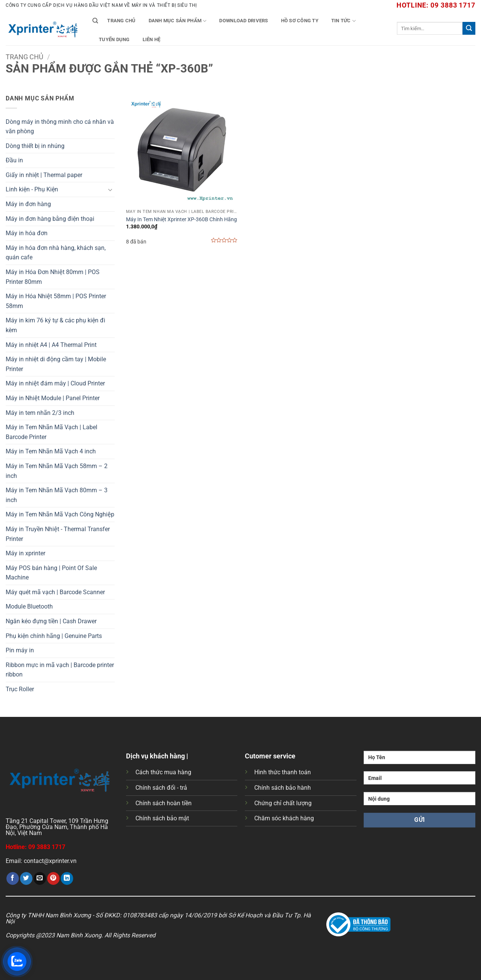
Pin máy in (20, 650)
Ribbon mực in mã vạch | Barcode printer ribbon (60, 670)
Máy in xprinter (25, 553)
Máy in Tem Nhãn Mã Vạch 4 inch (51, 451)
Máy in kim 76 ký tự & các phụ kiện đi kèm (55, 325)
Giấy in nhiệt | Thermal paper (44, 175)
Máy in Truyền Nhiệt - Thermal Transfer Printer (58, 534)
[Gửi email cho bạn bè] (40, 878)
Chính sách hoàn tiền (164, 803)
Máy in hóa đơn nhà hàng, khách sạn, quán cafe (56, 253)
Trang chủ (121, 21)
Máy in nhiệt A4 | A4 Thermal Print (51, 345)
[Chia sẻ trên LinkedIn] (67, 878)
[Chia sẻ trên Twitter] (26, 878)
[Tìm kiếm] (95, 21)
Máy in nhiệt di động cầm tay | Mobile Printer (56, 364)
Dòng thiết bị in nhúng (35, 146)
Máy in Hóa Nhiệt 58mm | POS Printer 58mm (56, 301)
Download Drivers (244, 21)
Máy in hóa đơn (27, 233)
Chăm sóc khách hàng (284, 818)
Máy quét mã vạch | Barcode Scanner (55, 592)
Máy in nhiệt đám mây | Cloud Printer (55, 383)
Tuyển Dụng (114, 39)
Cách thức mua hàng (163, 772)
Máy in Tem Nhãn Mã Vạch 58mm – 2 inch (57, 471)
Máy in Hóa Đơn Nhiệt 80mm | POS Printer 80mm (53, 277)
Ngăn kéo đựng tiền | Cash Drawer (51, 621)
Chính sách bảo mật (162, 818)
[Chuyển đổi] (110, 190)
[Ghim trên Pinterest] (53, 878)
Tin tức (343, 21)
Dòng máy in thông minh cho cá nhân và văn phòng (60, 127)
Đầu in (14, 160)
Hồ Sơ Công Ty (300, 21)
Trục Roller (20, 689)
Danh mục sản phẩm (178, 21)
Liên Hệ (152, 39)
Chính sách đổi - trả (161, 788)
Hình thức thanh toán (283, 772)
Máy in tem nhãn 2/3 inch (40, 413)
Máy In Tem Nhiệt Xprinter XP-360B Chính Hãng (181, 220)
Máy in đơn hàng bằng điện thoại (50, 219)
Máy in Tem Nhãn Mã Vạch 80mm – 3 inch (57, 495)
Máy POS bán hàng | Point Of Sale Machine (51, 573)
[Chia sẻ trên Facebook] (13, 878)
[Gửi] (469, 28)
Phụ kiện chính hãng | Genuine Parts (54, 636)
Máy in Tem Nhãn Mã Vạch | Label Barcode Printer (51, 432)
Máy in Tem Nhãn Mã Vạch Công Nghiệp (60, 514)
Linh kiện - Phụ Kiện (32, 189)
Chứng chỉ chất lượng (283, 803)
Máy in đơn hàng (28, 204)
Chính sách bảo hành (283, 788)
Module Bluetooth (29, 606)
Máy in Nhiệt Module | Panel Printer (53, 398)
